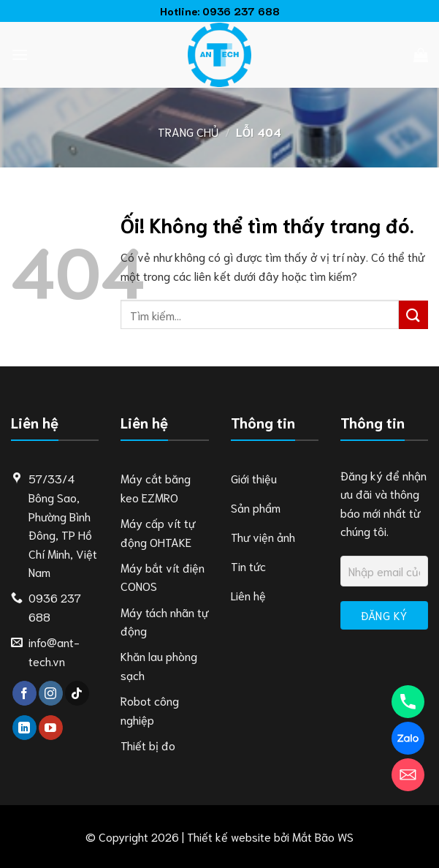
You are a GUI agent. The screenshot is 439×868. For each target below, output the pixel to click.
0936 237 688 (241, 11)
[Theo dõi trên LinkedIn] (24, 728)
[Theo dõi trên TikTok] (77, 693)
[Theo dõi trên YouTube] (51, 728)
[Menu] (20, 54)
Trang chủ (188, 131)
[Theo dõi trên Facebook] (24, 693)
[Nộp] (413, 315)
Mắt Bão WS (323, 836)
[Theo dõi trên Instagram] (51, 693)
